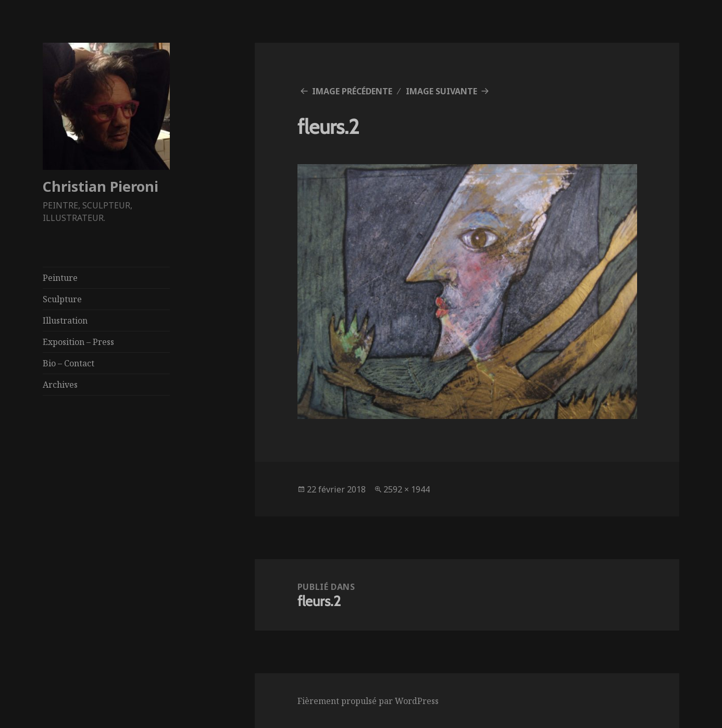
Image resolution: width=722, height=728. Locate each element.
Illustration (65, 320)
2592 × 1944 (407, 489)
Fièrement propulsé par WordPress (368, 701)
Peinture (60, 278)
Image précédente (352, 91)
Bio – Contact (69, 363)
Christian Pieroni (101, 186)
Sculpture (62, 299)
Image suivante (441, 91)
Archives (60, 385)
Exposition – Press (78, 342)
